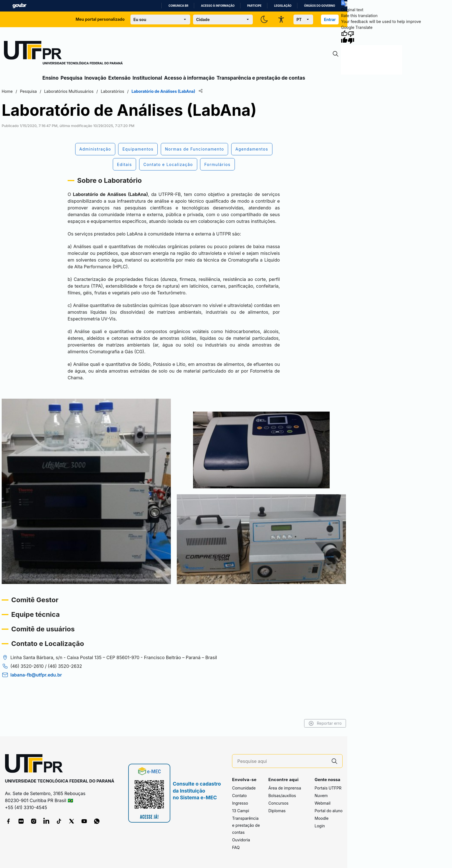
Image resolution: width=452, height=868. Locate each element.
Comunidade (244, 788)
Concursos (279, 803)
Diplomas (277, 811)
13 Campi (241, 811)
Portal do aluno (329, 811)
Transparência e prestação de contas (261, 78)
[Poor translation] (351, 37)
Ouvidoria (241, 840)
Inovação (95, 78)
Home (7, 91)
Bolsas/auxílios (282, 796)
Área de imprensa (285, 788)
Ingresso (240, 803)
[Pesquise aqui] (282, 761)
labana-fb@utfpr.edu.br (36, 682)
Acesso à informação (218, 6)
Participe (254, 6)
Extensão (119, 78)
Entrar (330, 19)
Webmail (323, 803)
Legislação (283, 6)
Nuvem (321, 796)
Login (320, 826)
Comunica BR (178, 6)
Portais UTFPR (328, 788)
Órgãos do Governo (320, 6)
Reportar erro (326, 723)
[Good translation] (344, 37)
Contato (239, 796)
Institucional (147, 78)
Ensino (51, 78)
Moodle (322, 818)
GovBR (19, 6)
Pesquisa (72, 78)
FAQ (236, 847)
